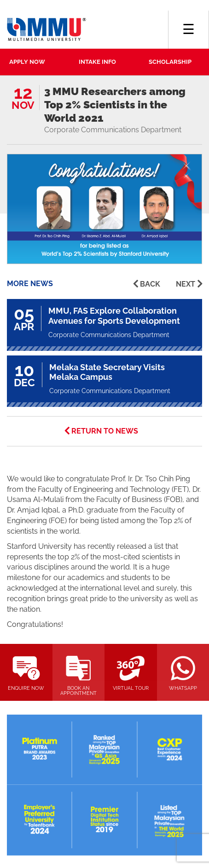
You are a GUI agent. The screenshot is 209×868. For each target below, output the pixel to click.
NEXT (186, 284)
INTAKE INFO (97, 62)
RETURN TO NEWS (105, 431)
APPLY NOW (27, 62)
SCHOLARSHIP (170, 62)
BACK (150, 284)
